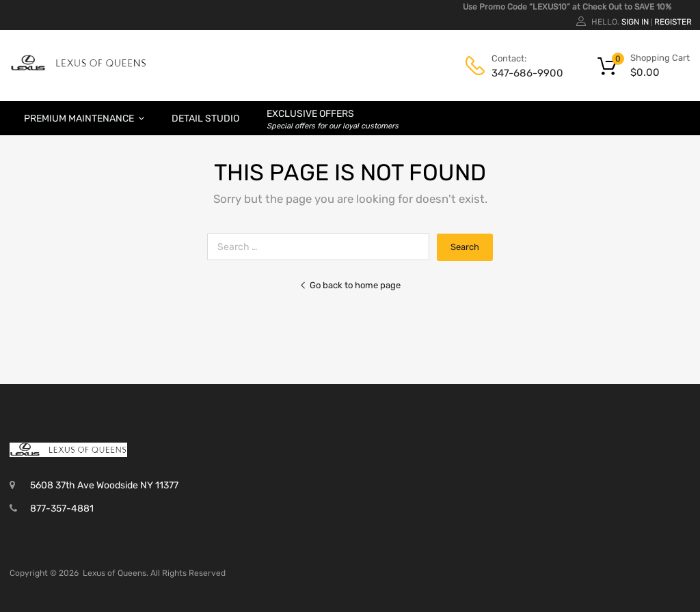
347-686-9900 (525, 73)
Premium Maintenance (84, 118)
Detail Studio (205, 119)
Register (673, 22)
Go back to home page (350, 285)
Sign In (635, 22)
